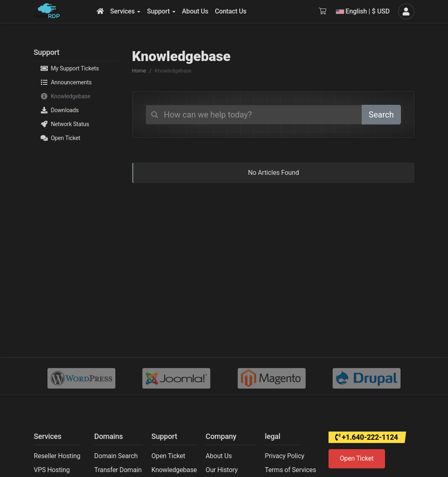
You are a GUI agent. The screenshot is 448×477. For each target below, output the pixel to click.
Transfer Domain (118, 470)
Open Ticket (60, 138)
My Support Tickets (70, 68)
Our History (222, 470)
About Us (219, 456)
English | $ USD (363, 11)
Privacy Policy (284, 456)
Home (139, 71)
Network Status (65, 124)
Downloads (60, 110)
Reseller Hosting (57, 456)
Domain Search (116, 456)
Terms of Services (290, 470)
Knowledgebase (65, 96)
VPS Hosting (52, 470)
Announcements (66, 82)
